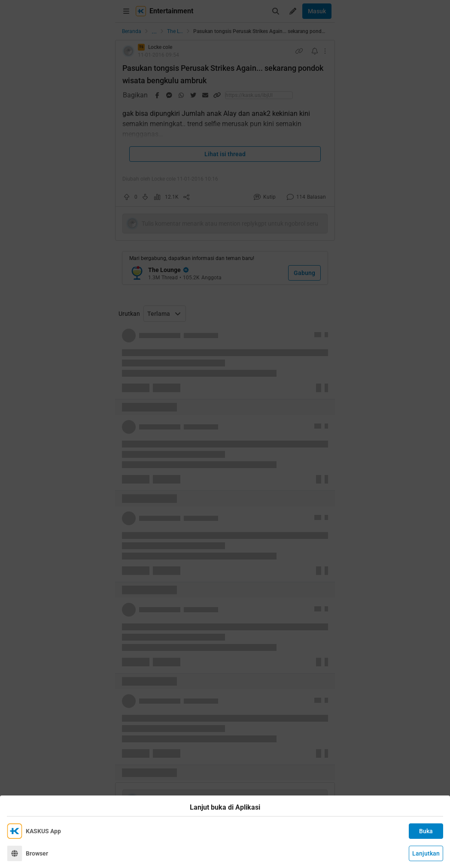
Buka (426, 831)
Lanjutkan (426, 853)
